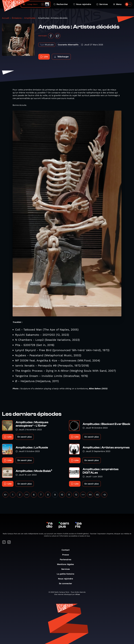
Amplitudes (30, 18)
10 (62, 495)
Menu (117, 4)
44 (90, 495)
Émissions (17, 18)
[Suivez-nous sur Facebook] (4, 542)
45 (97, 495)
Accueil (6, 18)
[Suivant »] (104, 495)
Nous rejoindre (82, 4)
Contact (67, 550)
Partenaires (67, 559)
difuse (78, 594)
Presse (67, 555)
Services (102, 4)
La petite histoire (67, 574)
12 (76, 495)
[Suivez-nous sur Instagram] (9, 542)
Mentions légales (67, 564)
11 (69, 495)
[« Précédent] (6, 495)
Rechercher (61, 4)
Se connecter (67, 583)
